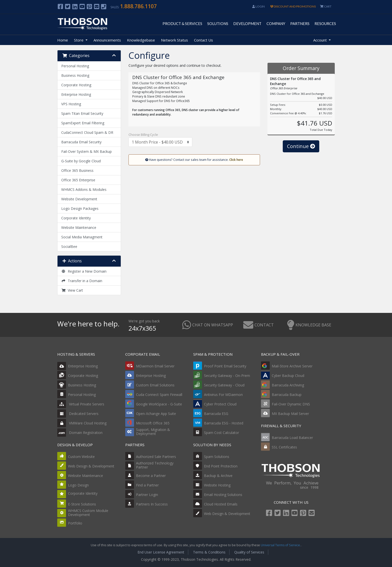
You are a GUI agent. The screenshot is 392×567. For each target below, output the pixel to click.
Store (79, 40)
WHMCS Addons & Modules (84, 189)
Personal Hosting (75, 66)
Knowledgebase (141, 40)
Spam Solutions (217, 457)
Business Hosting (75, 75)
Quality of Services (249, 552)
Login (258, 6)
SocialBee (69, 246)
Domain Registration (80, 433)
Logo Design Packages (80, 208)
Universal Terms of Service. (281, 545)
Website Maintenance (79, 227)
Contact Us (203, 40)
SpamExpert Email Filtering (83, 123)
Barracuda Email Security (81, 142)
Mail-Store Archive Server (292, 366)
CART (326, 6)
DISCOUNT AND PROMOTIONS (293, 6)
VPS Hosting (71, 104)
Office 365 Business (77, 170)
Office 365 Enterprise (78, 180)
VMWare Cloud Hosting (82, 423)
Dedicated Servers (78, 414)
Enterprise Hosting (76, 94)
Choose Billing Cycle (143, 135)
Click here (236, 160)
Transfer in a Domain (82, 281)
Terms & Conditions (209, 552)
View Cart (72, 290)
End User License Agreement (161, 552)
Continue (301, 146)
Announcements (107, 40)
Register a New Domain (84, 271)
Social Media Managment (82, 237)
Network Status (174, 40)
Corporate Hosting (76, 85)
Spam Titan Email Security (82, 113)
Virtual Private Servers (81, 404)
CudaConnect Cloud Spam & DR (87, 132)
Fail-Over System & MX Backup (86, 151)
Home (63, 40)
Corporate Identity (76, 218)
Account (320, 40)
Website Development (79, 199)
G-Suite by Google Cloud (81, 161)
